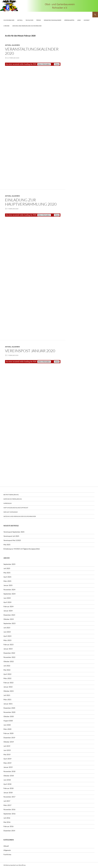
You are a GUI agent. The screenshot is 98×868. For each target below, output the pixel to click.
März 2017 (7, 805)
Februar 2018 (8, 788)
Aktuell (20, 20)
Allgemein (16, 45)
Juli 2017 (7, 801)
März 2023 (7, 640)
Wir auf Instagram (11, 512)
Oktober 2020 (9, 716)
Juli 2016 (7, 818)
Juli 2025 (7, 568)
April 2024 (7, 602)
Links (79, 20)
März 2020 (7, 729)
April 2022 (7, 674)
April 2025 (7, 577)
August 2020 (8, 721)
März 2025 (7, 581)
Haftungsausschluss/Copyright (16, 508)
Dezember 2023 (9, 615)
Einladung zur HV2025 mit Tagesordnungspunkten (22, 549)
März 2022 (7, 678)
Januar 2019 (8, 767)
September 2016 (9, 814)
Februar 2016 (8, 826)
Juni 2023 (7, 632)
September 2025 (9, 564)
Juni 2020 (7, 725)
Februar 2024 (8, 606)
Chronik (6, 26)
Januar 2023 (8, 649)
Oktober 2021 (9, 691)
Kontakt (87, 20)
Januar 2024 (8, 611)
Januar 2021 (8, 704)
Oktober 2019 (9, 742)
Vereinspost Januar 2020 (30, 351)
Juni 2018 (7, 780)
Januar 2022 (8, 687)
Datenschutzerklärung (13, 499)
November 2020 (9, 712)
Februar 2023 (8, 645)
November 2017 (9, 797)
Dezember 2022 (9, 653)
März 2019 (7, 763)
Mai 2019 (7, 754)
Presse (39, 20)
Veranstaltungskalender (53, 20)
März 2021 (7, 699)
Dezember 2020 (9, 708)
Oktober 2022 (9, 661)
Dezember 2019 (9, 738)
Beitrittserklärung (11, 495)
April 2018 (7, 784)
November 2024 (9, 590)
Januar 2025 (8, 585)
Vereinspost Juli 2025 (11, 536)
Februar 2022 (8, 683)
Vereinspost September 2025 (14, 532)
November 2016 (9, 809)
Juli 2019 (7, 746)
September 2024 (9, 594)
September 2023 (9, 623)
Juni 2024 (7, 598)
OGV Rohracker (9, 20)
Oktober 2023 (9, 619)
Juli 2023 (7, 628)
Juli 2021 (7, 695)
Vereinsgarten (69, 20)
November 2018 (9, 771)
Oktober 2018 (9, 776)
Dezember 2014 (9, 831)
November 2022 (9, 657)
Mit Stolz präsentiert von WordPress (15, 865)
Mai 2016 (7, 822)
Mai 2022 (7, 670)
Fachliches (29, 20)
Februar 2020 (8, 733)
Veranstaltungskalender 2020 (32, 51)
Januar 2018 (8, 793)
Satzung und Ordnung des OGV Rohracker (27, 26)
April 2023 (7, 636)
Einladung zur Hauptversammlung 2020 (31, 202)
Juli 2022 (7, 666)
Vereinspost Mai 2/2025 (12, 540)
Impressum (8, 503)
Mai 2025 (7, 545)
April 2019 (7, 759)
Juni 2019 (7, 750)
